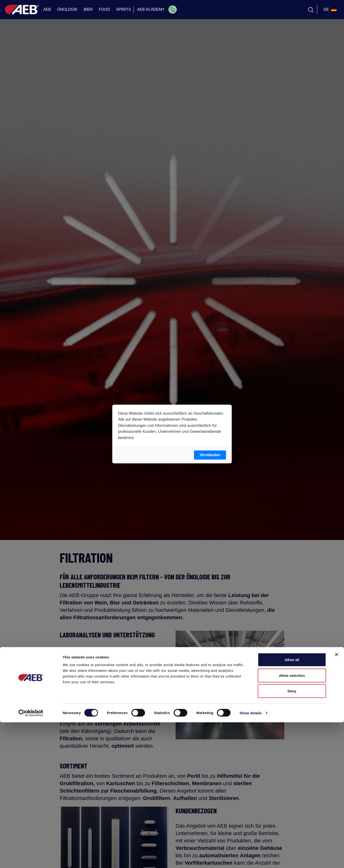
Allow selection (292, 821)
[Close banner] (337, 800)
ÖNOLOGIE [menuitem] (67, 9)
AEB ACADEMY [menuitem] (151, 9)
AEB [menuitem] (47, 9)
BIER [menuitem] (88, 9)
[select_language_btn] (329, 10)
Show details (251, 859)
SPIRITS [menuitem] (124, 9)
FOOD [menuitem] (104, 9)
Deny (292, 837)
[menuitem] (173, 10)
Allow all (292, 805)
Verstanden (210, 455)
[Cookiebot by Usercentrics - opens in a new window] (31, 859)
